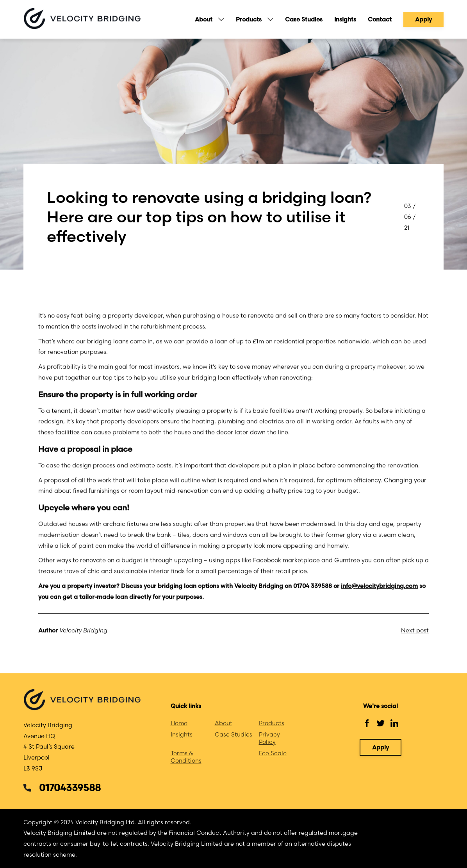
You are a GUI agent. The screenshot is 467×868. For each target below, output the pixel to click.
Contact (380, 19)
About (204, 19)
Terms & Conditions (186, 757)
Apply (423, 19)
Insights (345, 19)
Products (249, 19)
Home (179, 723)
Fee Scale (273, 753)
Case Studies (304, 19)
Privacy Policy (269, 738)
